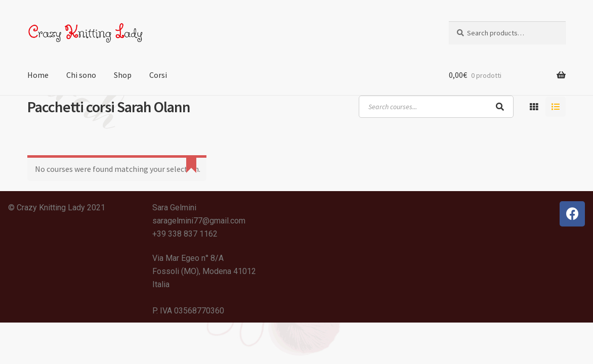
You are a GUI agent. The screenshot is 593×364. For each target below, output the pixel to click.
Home (38, 75)
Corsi (158, 75)
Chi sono (81, 75)
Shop (123, 75)
